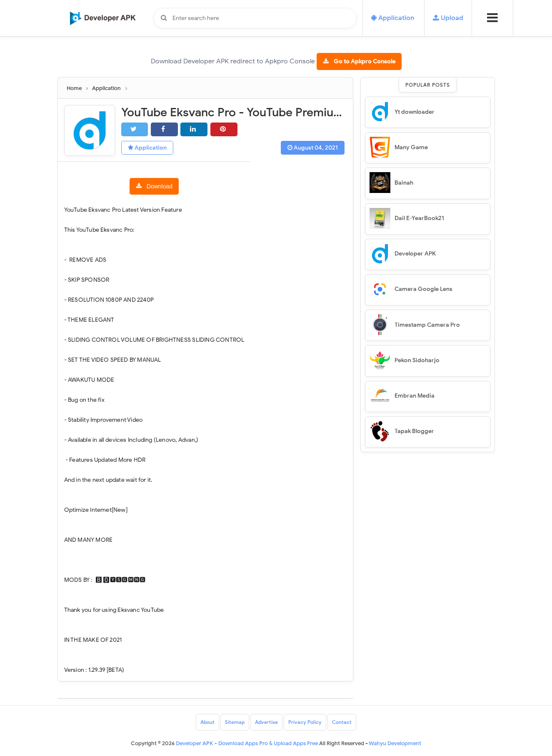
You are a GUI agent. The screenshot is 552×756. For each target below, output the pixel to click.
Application (147, 148)
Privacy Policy (305, 722)
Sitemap (235, 722)
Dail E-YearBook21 (419, 218)
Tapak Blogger (414, 431)
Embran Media (415, 396)
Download (160, 186)
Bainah (404, 183)
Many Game (411, 147)
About (207, 722)
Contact (342, 722)
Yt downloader (415, 112)
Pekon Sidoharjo (417, 360)
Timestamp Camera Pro (427, 325)
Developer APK (415, 254)
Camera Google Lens (423, 289)
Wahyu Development (395, 743)
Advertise (266, 722)
